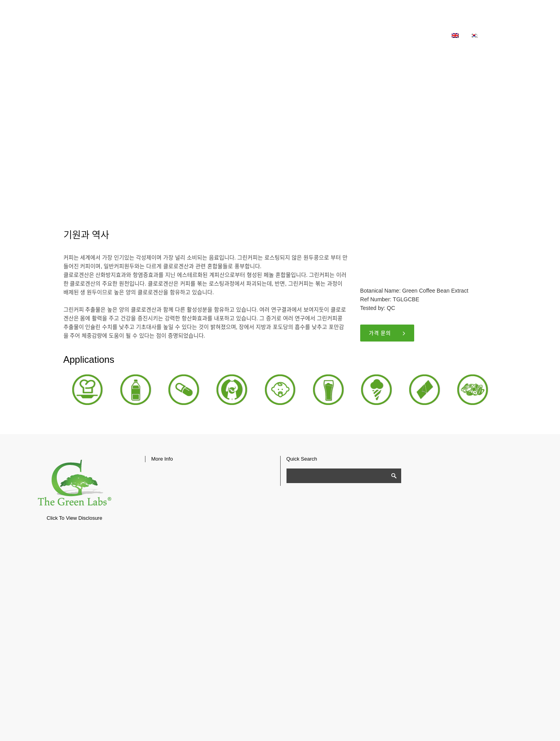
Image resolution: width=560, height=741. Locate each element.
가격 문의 (387, 333)
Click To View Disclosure (74, 518)
